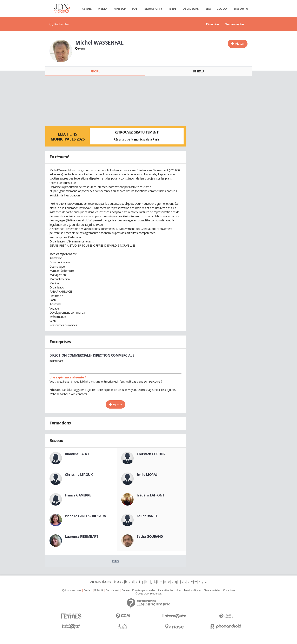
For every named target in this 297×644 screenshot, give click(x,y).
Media (103, 8)
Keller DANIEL (147, 516)
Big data (241, 8)
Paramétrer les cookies (170, 590)
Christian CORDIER (151, 454)
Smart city (153, 8)
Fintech (120, 8)
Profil (95, 71)
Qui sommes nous (71, 590)
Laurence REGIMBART (82, 536)
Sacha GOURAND (150, 536)
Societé (126, 590)
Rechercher (62, 24)
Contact (88, 590)
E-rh (173, 8)
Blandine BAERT (77, 454)
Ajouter (240, 43)
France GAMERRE (78, 495)
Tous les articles (212, 590)
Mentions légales (193, 590)
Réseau (198, 71)
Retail (87, 8)
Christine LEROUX (79, 475)
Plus (115, 561)
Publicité (99, 590)
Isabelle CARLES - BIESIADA (85, 516)
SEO (208, 8)
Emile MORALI (148, 475)
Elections (68, 137)
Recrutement (112, 590)
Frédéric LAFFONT (151, 495)
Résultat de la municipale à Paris (137, 139)
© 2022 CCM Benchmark (148, 594)
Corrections (229, 590)
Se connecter (235, 24)
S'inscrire (212, 24)
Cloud (222, 8)
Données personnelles (144, 590)
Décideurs (191, 8)
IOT (135, 8)
